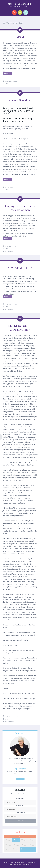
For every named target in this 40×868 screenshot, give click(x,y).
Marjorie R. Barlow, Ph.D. (20, 4)
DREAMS (20, 37)
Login (29, 864)
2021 (20, 836)
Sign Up (20, 821)
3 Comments (9, 310)
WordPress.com (20, 864)
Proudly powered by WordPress (14, 862)
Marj (7, 84)
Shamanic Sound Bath (20, 100)
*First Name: (20, 799)
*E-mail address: (20, 813)
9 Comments (9, 722)
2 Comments (9, 252)
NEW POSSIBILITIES (20, 268)
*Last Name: (20, 806)
